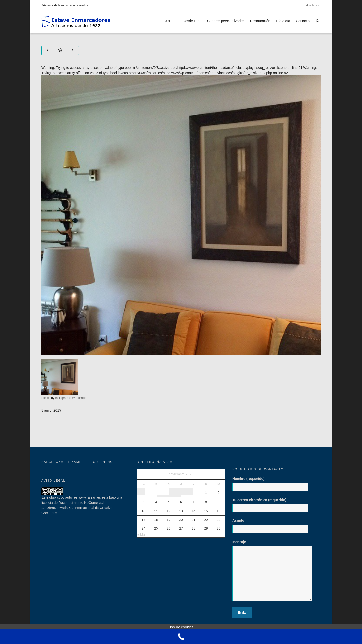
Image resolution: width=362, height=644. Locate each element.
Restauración (260, 21)
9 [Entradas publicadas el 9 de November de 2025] (219, 502)
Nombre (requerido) (272, 486)
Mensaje (274, 573)
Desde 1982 (192, 21)
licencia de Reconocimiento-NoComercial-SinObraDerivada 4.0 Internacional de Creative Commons (77, 508)
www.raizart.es (90, 497)
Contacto (303, 21)
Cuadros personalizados (226, 21)
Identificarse (313, 5)
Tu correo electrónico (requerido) (272, 505)
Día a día (283, 21)
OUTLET (170, 21)
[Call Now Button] (181, 637)
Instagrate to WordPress (71, 398)
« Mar (142, 535)
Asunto (272, 528)
